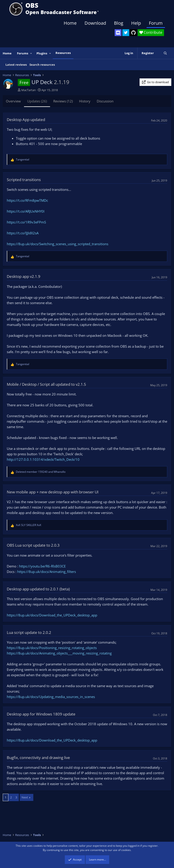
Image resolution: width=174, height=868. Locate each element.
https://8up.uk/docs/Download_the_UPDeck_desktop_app (52, 615)
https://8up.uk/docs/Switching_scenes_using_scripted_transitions (58, 244)
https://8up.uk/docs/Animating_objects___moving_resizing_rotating (59, 653)
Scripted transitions (24, 180)
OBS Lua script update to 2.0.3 (33, 545)
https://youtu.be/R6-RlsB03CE (42, 566)
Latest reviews (16, 65)
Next (25, 797)
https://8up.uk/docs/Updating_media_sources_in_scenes (51, 697)
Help (136, 23)
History (85, 101)
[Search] (165, 53)
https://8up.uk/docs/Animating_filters (47, 572)
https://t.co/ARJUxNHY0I (26, 211)
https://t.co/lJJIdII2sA (23, 233)
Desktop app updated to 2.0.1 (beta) (38, 589)
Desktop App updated (26, 120)
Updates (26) (37, 101)
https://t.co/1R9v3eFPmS (26, 222)
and (41, 472)
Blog (119, 23)
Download (95, 23)
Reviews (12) (63, 101)
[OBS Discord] (118, 33)
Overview (13, 101)
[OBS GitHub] (133, 33)
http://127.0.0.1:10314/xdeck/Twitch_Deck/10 (43, 459)
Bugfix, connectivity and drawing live (38, 758)
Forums (23, 53)
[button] (31, 53)
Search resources (42, 65)
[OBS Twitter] (126, 33)
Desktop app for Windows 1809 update (41, 714)
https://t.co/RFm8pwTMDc (27, 200)
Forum (156, 23)
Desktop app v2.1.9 (24, 276)
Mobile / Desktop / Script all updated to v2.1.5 (46, 384)
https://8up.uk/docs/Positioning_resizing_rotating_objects (52, 648)
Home (70, 23)
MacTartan (29, 90)
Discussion (105, 101)
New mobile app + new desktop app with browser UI (53, 492)
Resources (63, 53)
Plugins (42, 53)
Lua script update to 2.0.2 (29, 632)
